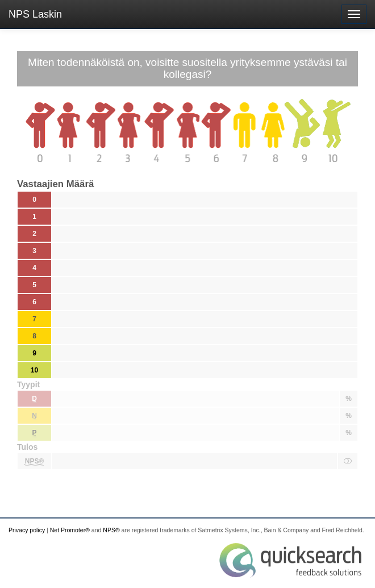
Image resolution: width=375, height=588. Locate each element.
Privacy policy (27, 530)
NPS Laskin (35, 14)
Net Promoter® (70, 530)
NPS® (111, 530)
